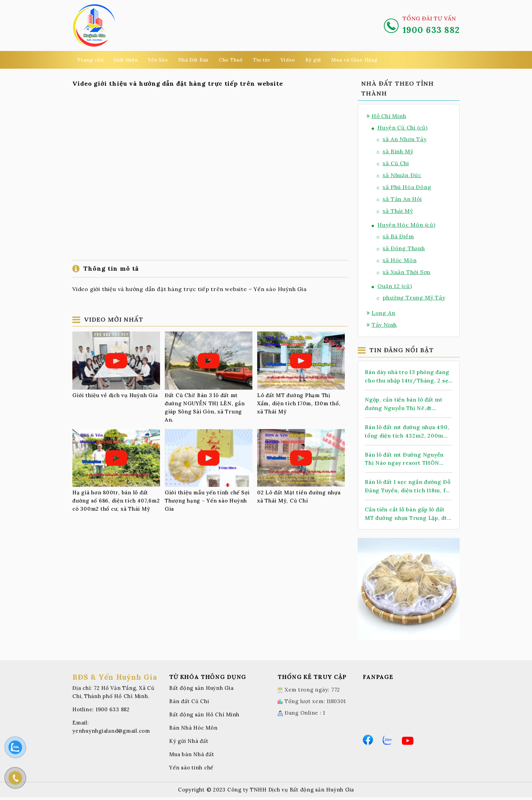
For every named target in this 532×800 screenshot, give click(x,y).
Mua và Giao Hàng (354, 60)
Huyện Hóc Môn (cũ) (404, 225)
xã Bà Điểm (395, 236)
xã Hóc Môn (397, 260)
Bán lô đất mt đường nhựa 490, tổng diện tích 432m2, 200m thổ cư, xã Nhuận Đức (408, 433)
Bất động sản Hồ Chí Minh (204, 717)
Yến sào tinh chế (191, 770)
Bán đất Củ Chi (189, 704)
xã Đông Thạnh (401, 248)
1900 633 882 (113, 712)
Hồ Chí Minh (386, 116)
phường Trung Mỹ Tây (411, 297)
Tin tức (262, 60)
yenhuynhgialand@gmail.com (111, 734)
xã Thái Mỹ (395, 211)
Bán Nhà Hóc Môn (193, 730)
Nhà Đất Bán (193, 60)
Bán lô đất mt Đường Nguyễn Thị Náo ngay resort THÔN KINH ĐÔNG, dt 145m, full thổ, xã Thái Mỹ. (408, 461)
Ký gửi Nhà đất (189, 744)
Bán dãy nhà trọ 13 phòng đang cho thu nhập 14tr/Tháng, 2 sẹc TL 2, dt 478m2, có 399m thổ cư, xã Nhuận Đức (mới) (403, 377)
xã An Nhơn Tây (402, 139)
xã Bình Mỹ (395, 151)
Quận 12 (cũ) (392, 286)
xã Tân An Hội (399, 199)
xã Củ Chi (393, 163)
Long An (381, 313)
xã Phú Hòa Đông (404, 187)
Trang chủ (90, 60)
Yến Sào (158, 60)
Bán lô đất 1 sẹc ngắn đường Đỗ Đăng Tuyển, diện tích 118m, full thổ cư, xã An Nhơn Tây (405, 489)
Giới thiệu (126, 60)
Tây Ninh (382, 325)
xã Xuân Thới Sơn (404, 272)
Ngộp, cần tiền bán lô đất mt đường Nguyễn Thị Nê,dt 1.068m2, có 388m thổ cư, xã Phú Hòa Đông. (405, 405)
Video (288, 60)
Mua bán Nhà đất (192, 757)
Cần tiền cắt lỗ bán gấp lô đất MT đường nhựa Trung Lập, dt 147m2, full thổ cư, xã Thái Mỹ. (408, 517)
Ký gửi (313, 60)
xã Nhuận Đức (399, 175)
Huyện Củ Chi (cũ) (400, 127)
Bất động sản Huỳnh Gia (201, 691)
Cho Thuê (231, 60)
